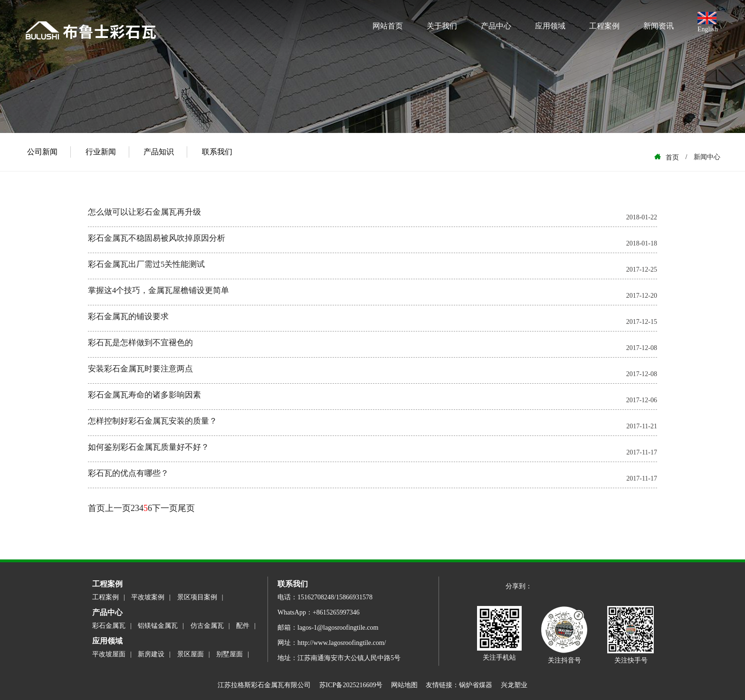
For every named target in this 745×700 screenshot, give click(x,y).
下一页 (165, 508)
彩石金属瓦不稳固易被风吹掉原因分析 (157, 238)
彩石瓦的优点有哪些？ (128, 473)
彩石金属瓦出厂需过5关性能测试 (147, 264)
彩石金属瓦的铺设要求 (128, 317)
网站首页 (388, 26)
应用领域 (550, 26)
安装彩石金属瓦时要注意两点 (140, 369)
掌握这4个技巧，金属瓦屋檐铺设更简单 (159, 290)
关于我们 (442, 26)
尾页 (186, 508)
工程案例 (604, 26)
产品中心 (496, 26)
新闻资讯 (659, 26)
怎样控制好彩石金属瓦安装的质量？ (153, 421)
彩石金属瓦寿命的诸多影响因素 (144, 395)
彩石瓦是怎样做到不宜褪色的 (140, 343)
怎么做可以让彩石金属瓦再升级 (144, 212)
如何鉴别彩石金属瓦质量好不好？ (148, 447)
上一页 (118, 508)
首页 (96, 508)
